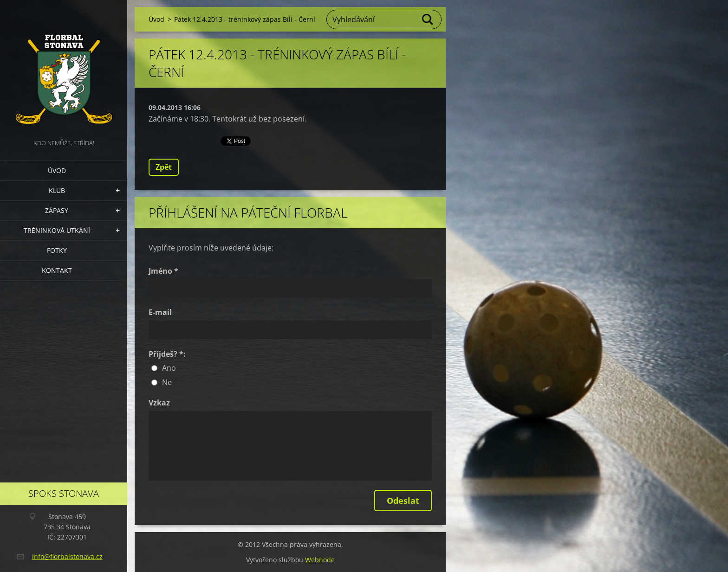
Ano (169, 368)
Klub (57, 190)
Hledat (428, 19)
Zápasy (57, 210)
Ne (167, 382)
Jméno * (163, 271)
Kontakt (57, 270)
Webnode (320, 560)
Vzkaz (159, 403)
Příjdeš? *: (167, 354)
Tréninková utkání (57, 230)
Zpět (164, 167)
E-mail (160, 312)
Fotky (57, 250)
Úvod (57, 170)
